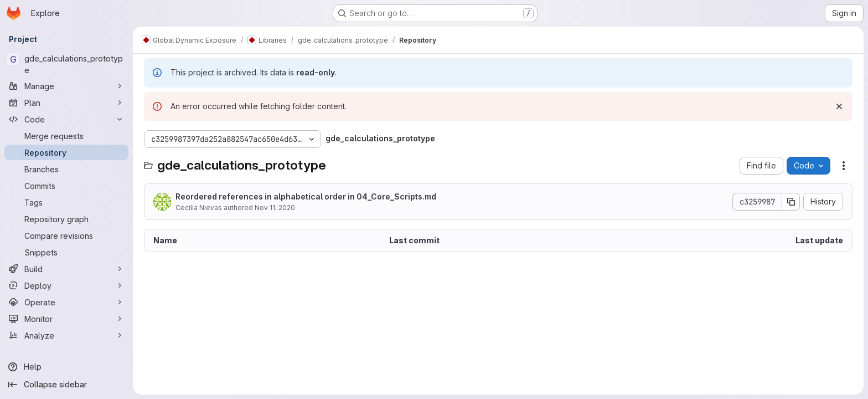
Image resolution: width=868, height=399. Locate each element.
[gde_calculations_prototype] (66, 64)
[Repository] (66, 152)
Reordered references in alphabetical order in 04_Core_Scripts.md (306, 196)
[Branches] (66, 169)
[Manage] (66, 86)
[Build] (66, 269)
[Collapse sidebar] (66, 385)
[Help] (66, 367)
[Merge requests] (66, 136)
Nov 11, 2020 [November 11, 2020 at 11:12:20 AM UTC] (275, 208)
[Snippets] (66, 252)
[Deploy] (66, 285)
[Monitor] (66, 319)
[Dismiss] (839, 106)
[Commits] (66, 186)
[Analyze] (66, 335)
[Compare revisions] (66, 236)
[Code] (66, 119)
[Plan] (66, 103)
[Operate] (66, 302)
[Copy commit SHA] (791, 202)
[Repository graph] (66, 219)
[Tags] (66, 202)
